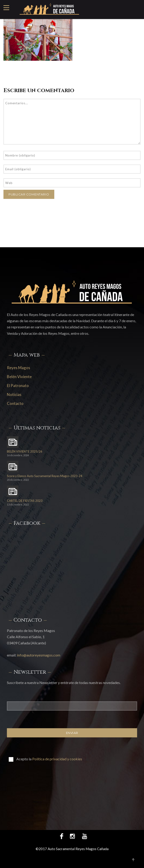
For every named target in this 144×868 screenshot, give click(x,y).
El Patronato (18, 386)
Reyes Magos (19, 368)
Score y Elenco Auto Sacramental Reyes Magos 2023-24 (45, 476)
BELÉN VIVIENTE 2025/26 (25, 452)
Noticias (14, 394)
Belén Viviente (19, 377)
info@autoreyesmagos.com (39, 655)
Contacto (15, 403)
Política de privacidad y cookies (57, 759)
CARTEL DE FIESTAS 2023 (25, 501)
